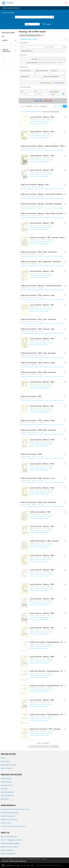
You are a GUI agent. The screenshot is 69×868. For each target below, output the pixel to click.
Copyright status (25, 76)
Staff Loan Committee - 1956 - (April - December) (38, 372)
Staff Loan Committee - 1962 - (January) (44, 541)
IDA (22, 866)
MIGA (28, 866)
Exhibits (3, 758)
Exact (52, 94)
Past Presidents (5, 761)
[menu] (66, 3)
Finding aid (54, 71)
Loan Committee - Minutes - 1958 (42, 440)
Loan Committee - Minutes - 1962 (42, 556)
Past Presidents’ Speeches (9, 765)
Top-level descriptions (45, 83)
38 (52, 747)
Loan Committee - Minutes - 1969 (42, 700)
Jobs (39, 859)
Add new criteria (27, 51)
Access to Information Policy (9, 837)
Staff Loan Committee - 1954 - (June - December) (38, 320)
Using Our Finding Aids (8, 816)
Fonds (4, 62)
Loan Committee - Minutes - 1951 (42, 170)
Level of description (7, 50)
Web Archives (5, 799)
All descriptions (59, 83)
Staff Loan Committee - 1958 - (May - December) (38, 430)
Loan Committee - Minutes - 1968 (42, 657)
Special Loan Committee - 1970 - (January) (45, 729)
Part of (5, 40)
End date (29, 106)
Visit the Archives (6, 823)
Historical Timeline (6, 768)
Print (57, 106)
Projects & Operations (7, 796)
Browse (32, 24)
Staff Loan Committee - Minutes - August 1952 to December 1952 (44, 214)
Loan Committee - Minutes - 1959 (42, 464)
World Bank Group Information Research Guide (15, 809)
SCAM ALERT (5, 861)
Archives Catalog (6, 778)
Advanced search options (29, 39)
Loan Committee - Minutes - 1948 (42, 117)
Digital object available (42, 71)
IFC (25, 866)
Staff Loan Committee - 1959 (31, 454)
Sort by (23, 106)
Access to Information (31, 859)
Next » (56, 747)
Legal (3, 859)
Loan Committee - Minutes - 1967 (42, 628)
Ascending (43, 106)
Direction (36, 106)
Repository (35, 59)
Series (4, 59)
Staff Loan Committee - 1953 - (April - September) (39, 252)
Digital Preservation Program (9, 847)
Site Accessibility (19, 859)
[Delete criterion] (64, 47)
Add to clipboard (65, 117)
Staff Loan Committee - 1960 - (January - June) (38, 478)
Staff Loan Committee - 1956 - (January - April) (38, 363)
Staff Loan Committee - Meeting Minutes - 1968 (47, 642)
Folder (4, 57)
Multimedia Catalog (7, 785)
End (36, 91)
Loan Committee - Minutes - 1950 (42, 156)
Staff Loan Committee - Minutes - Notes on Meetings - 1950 (42, 146)
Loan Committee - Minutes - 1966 (42, 613)
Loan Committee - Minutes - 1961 (42, 527)
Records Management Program (10, 843)
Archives (10, 3)
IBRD (18, 866)
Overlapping (54, 92)
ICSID (32, 866)
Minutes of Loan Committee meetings (39, 123)
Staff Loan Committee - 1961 (40, 512)
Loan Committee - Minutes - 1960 (42, 488)
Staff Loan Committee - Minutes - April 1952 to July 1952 (41, 204)
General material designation (51, 76)
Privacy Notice (10, 859)
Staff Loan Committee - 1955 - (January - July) (37, 329)
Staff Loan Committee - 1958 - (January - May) (38, 421)
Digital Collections (6, 782)
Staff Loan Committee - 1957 (31, 397)
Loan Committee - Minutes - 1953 (42, 271)
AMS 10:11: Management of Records (12, 840)
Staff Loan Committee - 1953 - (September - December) (41, 262)
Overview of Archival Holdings (10, 813)
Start (22, 91)
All (3, 43)
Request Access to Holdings (9, 819)
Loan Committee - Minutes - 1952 (42, 223)
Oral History (4, 789)
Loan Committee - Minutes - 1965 (42, 599)
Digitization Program (7, 850)
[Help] (63, 94)
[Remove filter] (43, 35)
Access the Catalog (14, 8)
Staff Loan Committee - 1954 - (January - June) (38, 295)
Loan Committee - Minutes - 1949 (42, 132)
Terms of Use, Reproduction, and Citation (13, 826)
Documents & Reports (7, 792)
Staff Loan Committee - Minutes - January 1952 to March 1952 (43, 194)
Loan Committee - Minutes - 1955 (42, 339)
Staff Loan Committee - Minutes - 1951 (35, 185)
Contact (44, 859)
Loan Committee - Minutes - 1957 (42, 406)
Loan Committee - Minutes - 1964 (42, 584)
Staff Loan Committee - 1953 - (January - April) (47, 238)
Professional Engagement (8, 854)
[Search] (34, 17)
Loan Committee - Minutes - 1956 (42, 382)
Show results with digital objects (51, 112)
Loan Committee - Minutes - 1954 (42, 305)
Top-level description (32, 63)
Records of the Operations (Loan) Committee (9, 46)
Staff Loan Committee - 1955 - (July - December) (38, 353)
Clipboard (46, 24)
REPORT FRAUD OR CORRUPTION (18, 861)
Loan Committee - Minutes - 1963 (42, 570)
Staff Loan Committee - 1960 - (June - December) (38, 503)
